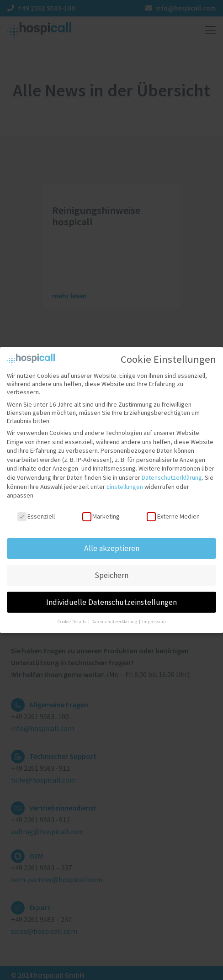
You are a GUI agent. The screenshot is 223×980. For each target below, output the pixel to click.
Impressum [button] (154, 615)
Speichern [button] (111, 568)
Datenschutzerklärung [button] (115, 615)
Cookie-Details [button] (72, 615)
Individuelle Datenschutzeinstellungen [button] (111, 595)
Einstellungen (125, 479)
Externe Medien (173, 509)
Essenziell (36, 509)
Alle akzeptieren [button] (112, 541)
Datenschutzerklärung (172, 471)
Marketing (101, 509)
